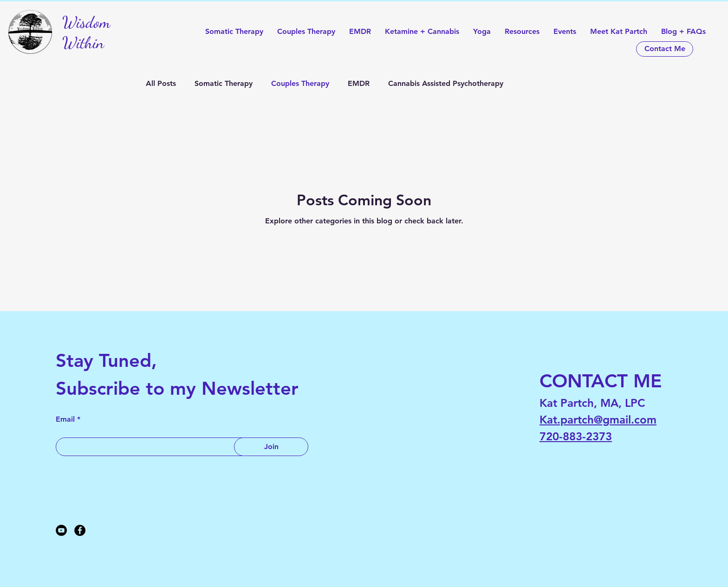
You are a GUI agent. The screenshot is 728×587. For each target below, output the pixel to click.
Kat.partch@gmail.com (598, 420)
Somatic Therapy (224, 83)
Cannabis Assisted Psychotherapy (446, 83)
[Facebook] (80, 530)
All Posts (161, 83)
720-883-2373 (576, 436)
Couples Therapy (300, 83)
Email (65, 419)
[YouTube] (61, 530)
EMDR (359, 83)
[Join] (271, 447)
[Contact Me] (665, 49)
